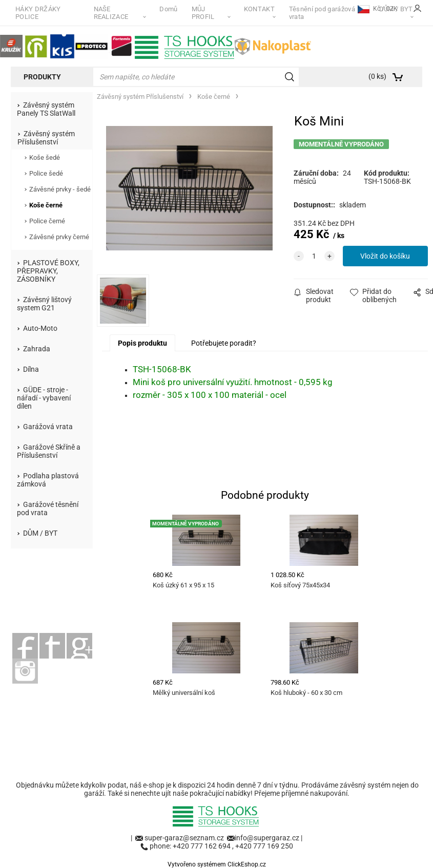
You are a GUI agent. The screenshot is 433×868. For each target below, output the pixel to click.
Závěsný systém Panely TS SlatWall (46, 109)
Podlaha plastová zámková (48, 480)
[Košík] (391, 77)
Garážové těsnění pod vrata (48, 509)
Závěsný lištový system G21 (44, 304)
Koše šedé (45, 157)
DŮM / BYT (40, 533)
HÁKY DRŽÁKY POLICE (38, 13)
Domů (168, 9)
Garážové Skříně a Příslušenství (49, 451)
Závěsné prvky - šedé (60, 189)
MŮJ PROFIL (203, 13)
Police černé (47, 221)
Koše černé (46, 205)
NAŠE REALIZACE (111, 13)
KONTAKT (259, 9)
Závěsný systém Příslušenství (46, 138)
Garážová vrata (48, 427)
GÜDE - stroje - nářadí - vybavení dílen (44, 398)
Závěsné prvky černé (59, 237)
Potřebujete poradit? (224, 343)
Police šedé (46, 173)
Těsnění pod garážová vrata (322, 13)
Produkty (42, 77)
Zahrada (37, 349)
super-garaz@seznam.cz (185, 838)
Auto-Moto (40, 328)
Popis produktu (142, 343)
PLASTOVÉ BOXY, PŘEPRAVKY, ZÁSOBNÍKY (48, 271)
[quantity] (314, 256)
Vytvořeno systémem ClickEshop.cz (217, 864)
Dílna (31, 369)
